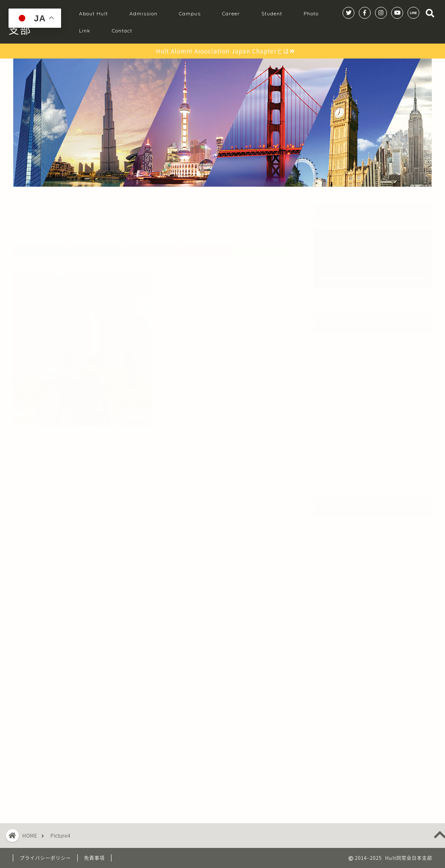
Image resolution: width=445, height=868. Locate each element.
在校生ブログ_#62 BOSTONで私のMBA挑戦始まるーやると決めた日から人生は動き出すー (373, 453)
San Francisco (348, 611)
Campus (190, 13)
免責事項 (94, 858)
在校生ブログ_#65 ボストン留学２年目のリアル (371, 348)
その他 (335, 652)
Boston (337, 529)
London (338, 570)
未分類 (335, 755)
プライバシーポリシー (45, 858)
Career (231, 13)
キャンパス (342, 694)
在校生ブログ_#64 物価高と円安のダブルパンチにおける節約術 (371, 376)
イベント (339, 673)
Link (85, 31)
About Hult (94, 13)
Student (272, 13)
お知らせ (339, 632)
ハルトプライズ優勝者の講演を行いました (373, 421)
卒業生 (335, 714)
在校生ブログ (345, 735)
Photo (311, 13)
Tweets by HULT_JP (345, 786)
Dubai (335, 550)
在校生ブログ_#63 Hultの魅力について (371, 399)
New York (340, 591)
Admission (143, 13)
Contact (122, 31)
